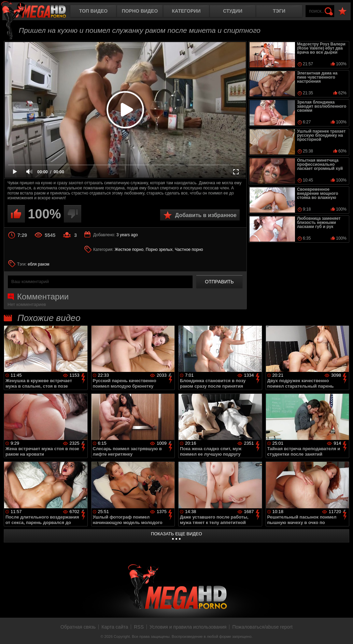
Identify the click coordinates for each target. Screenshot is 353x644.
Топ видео (93, 11)
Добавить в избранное (206, 215)
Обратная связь (78, 627)
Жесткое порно (129, 250)
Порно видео (140, 11)
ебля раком (38, 264)
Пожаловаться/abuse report (262, 627)
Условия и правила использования (188, 627)
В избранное (342, 11)
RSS (139, 627)
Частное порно (189, 250)
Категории (186, 11)
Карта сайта (115, 627)
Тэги (279, 11)
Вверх (343, 631)
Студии (232, 11)
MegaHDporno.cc (39, 12)
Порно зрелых (159, 250)
